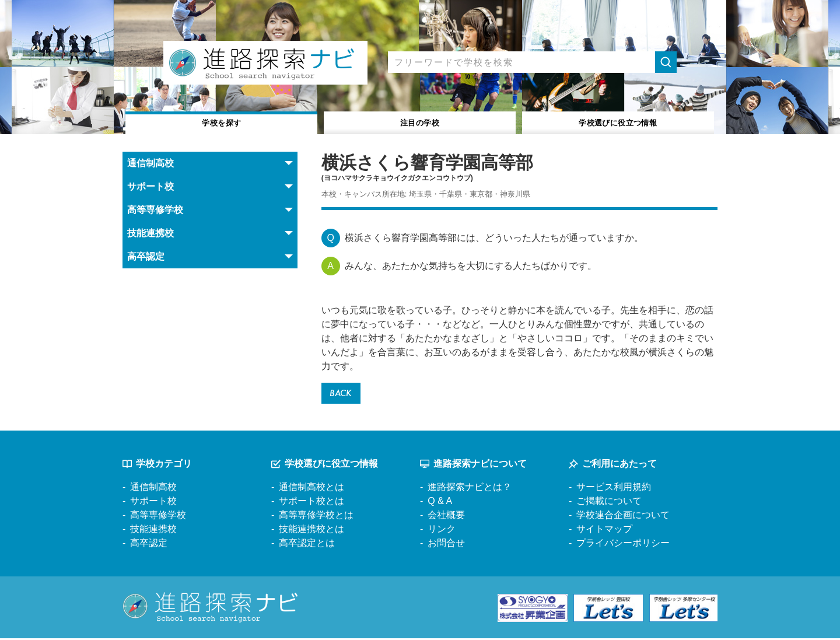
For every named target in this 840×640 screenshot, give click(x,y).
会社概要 (446, 517)
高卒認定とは (307, 545)
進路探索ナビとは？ (470, 489)
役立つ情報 (618, 122)
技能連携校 (153, 531)
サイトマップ (604, 531)
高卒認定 (149, 545)
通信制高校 (153, 489)
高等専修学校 (158, 517)
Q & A (440, 503)
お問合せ (446, 545)
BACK (343, 394)
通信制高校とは (311, 489)
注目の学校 (420, 122)
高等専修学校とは (316, 517)
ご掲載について (609, 503)
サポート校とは (311, 503)
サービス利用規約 (614, 489)
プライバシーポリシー (623, 545)
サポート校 (153, 503)
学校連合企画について (623, 517)
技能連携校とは (311, 531)
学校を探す (222, 122)
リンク (442, 531)
